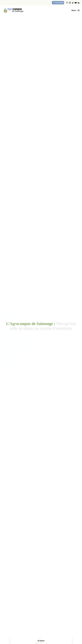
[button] (75, 10)
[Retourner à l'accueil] (13, 10)
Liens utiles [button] (58, 3)
